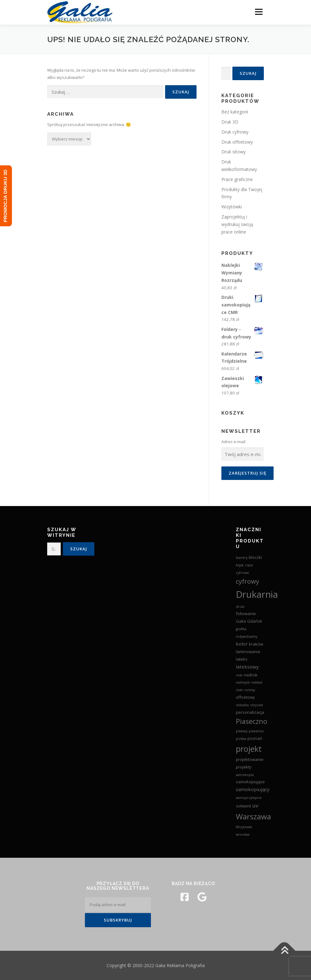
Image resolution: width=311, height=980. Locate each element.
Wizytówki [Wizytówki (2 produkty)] (244, 827)
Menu (259, 12)
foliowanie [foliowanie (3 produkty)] (246, 614)
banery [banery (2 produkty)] (242, 558)
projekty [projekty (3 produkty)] (244, 767)
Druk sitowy (233, 152)
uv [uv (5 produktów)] (255, 805)
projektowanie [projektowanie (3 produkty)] (250, 759)
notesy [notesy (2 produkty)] (250, 690)
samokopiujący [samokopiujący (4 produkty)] (253, 789)
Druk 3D (230, 122)
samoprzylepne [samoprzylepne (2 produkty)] (249, 798)
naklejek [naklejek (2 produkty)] (243, 682)
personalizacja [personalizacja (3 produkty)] (250, 712)
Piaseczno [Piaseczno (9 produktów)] (252, 721)
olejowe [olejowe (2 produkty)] (257, 705)
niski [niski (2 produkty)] (239, 690)
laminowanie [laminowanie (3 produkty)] (248, 652)
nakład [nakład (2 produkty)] (257, 682)
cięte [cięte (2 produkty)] (249, 565)
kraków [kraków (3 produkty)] (256, 644)
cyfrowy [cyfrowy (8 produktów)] (247, 581)
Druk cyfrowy (235, 132)
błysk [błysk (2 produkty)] (240, 565)
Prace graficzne (237, 179)
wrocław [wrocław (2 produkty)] (243, 834)
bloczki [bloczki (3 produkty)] (255, 557)
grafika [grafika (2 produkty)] (241, 629)
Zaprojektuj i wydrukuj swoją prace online (237, 224)
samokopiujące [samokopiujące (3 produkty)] (250, 782)
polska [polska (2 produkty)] (241, 739)
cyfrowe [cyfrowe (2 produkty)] (242, 573)
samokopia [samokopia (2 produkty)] (245, 775)
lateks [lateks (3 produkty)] (242, 659)
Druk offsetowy (237, 142)
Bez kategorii (235, 112)
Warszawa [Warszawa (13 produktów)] (253, 816)
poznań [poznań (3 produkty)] (255, 738)
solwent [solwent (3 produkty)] (243, 806)
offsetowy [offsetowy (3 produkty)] (245, 697)
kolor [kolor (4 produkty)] (242, 644)
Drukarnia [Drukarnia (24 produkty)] (257, 594)
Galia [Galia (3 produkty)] (241, 621)
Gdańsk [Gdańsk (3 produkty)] (255, 621)
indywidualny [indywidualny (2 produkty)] (247, 636)
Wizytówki (232, 207)
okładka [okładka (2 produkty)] (242, 705)
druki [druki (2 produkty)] (240, 607)
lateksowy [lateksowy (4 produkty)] (247, 667)
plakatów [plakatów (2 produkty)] (256, 731)
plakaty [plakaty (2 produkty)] (242, 731)
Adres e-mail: (234, 442)
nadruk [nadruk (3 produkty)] (251, 675)
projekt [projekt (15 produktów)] (249, 749)
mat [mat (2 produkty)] (239, 675)
